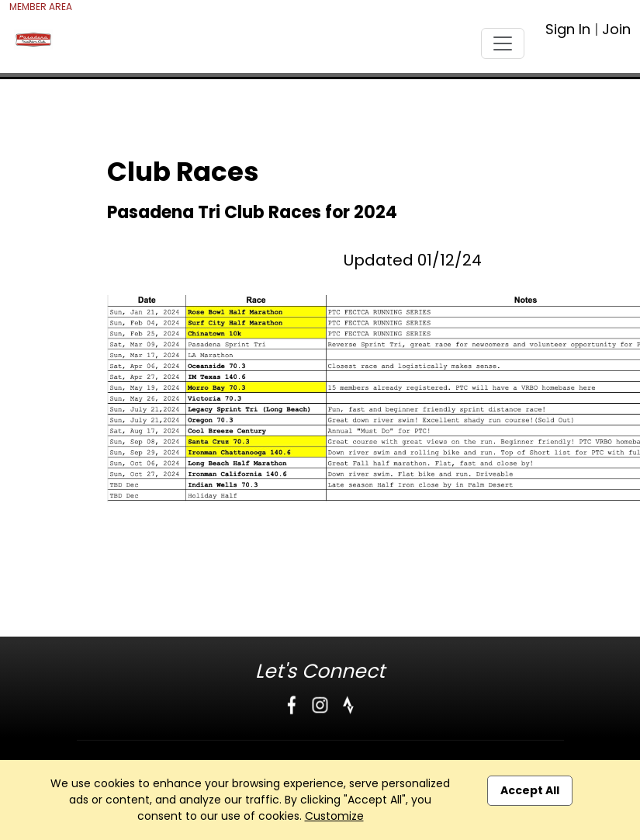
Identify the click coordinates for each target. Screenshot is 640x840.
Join (616, 29)
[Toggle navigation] (503, 43)
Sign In (568, 29)
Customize (334, 816)
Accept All (530, 790)
